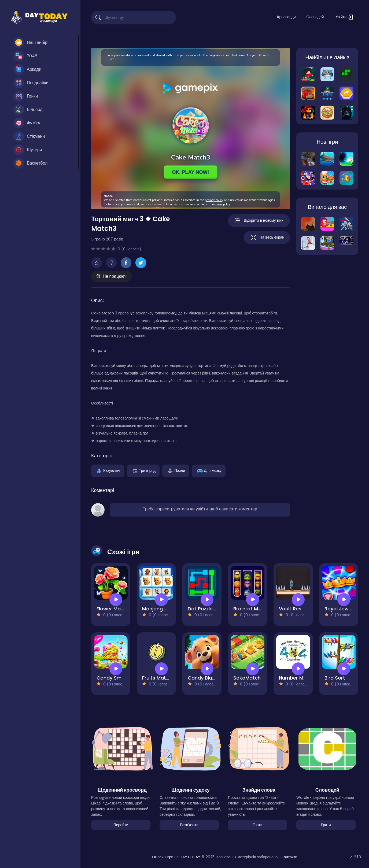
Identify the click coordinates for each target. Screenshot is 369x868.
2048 (25, 56)
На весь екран (267, 238)
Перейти (121, 825)
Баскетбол (30, 163)
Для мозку (209, 470)
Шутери (28, 150)
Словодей (315, 17)
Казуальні (108, 470)
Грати (257, 825)
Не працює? (111, 276)
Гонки (26, 96)
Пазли (176, 470)
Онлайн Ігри (163, 857)
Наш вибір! (31, 43)
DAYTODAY (190, 857)
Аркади (27, 69)
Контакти (289, 857)
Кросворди (286, 17)
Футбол (27, 123)
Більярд (28, 110)
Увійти (344, 17)
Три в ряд (143, 470)
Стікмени (29, 136)
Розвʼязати (189, 825)
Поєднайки (31, 83)
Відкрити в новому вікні (259, 221)
